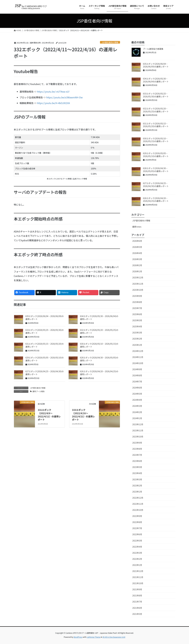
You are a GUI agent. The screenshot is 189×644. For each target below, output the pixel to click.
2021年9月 (137, 589)
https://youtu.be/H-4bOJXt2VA (53, 103)
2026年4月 (137, 253)
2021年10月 (138, 583)
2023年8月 (137, 449)
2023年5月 (137, 467)
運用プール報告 (39, 391)
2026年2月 (137, 265)
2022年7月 (137, 528)
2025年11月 (138, 284)
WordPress (78, 637)
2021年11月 (138, 577)
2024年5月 (137, 394)
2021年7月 (137, 602)
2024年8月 (137, 375)
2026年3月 (137, 259)
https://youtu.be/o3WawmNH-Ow (64, 97)
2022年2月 (137, 559)
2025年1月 (137, 345)
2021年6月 (137, 608)
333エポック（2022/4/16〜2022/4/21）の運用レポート (84, 415)
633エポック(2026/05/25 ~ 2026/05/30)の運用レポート (45, 331)
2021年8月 (137, 595)
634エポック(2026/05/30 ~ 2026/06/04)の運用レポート (99, 318)
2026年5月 (137, 247)
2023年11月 (138, 430)
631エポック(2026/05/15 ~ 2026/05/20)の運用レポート (45, 345)
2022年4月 (137, 547)
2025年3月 (137, 333)
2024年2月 (137, 412)
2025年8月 (137, 302)
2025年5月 (137, 320)
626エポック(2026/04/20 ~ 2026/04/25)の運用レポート (99, 373)
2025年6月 (137, 314)
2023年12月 (138, 424)
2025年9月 (137, 296)
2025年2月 (137, 339)
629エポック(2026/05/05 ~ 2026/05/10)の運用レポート (45, 359)
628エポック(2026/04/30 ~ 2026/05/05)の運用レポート (99, 359)
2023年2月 (137, 486)
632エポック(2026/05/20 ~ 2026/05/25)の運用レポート (99, 331)
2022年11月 (138, 504)
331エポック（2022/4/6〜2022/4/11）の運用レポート (49, 415)
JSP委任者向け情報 (110, 42)
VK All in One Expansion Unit (114, 637)
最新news (137, 227)
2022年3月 (137, 553)
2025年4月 (137, 326)
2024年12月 (138, 351)
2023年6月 (137, 461)
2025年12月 (138, 277)
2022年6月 (137, 534)
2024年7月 (137, 381)
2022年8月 (137, 522)
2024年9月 (137, 369)
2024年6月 (137, 388)
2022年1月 (137, 565)
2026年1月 (137, 271)
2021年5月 (137, 614)
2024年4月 (137, 400)
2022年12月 (138, 498)
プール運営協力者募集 (153, 49)
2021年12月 (138, 571)
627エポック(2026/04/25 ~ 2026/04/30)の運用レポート (45, 373)
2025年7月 (137, 308)
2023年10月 (138, 437)
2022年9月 (137, 516)
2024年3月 (137, 406)
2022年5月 (137, 541)
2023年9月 (137, 443)
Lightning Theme (94, 637)
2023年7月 (137, 455)
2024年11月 (138, 357)
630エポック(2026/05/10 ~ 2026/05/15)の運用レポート (99, 345)
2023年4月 (137, 473)
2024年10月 (138, 363)
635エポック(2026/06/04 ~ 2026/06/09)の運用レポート (45, 318)
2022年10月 (138, 510)
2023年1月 (137, 492)
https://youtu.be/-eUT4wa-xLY (53, 92)
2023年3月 (137, 479)
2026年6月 (137, 241)
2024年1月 (137, 418)
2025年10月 (138, 290)
